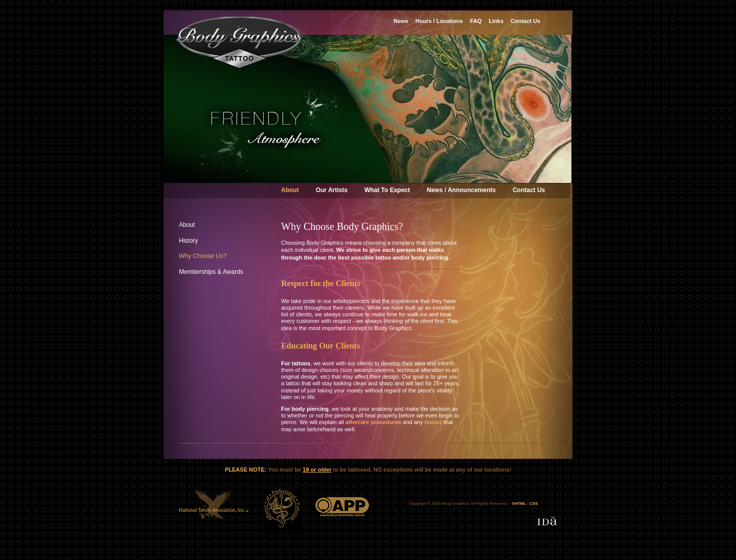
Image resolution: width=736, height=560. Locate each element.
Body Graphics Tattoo (240, 43)
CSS (534, 504)
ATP (282, 509)
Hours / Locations (439, 21)
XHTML (519, 504)
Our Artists (332, 190)
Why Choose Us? (203, 256)
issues (433, 422)
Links (496, 21)
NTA (214, 509)
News (401, 21)
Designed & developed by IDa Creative (547, 521)
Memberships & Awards (211, 272)
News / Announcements (461, 190)
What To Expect (387, 190)
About (290, 190)
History (188, 241)
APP (342, 509)
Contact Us (529, 190)
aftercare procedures (373, 422)
